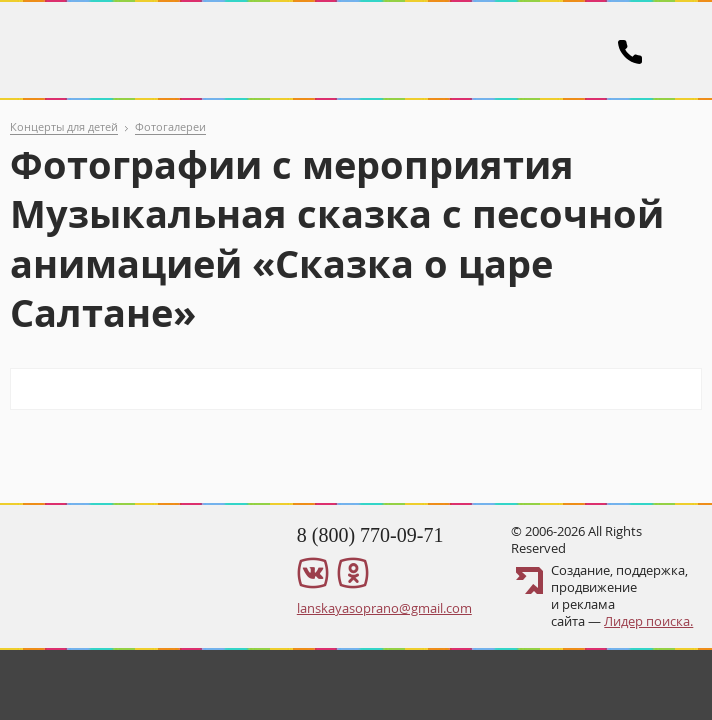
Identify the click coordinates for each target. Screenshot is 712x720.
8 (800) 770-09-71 (370, 535)
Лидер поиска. (648, 621)
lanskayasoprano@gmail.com (384, 608)
